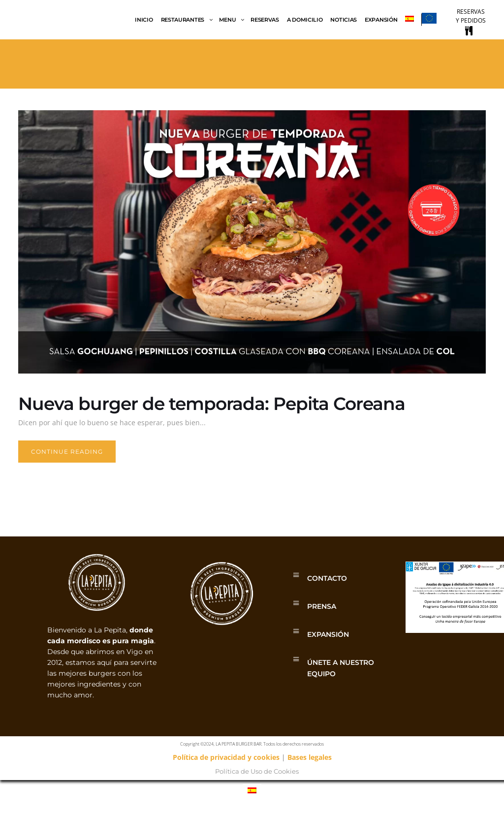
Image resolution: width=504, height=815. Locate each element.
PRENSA (322, 606)
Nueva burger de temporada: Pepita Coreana (212, 404)
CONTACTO (327, 578)
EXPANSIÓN (328, 634)
